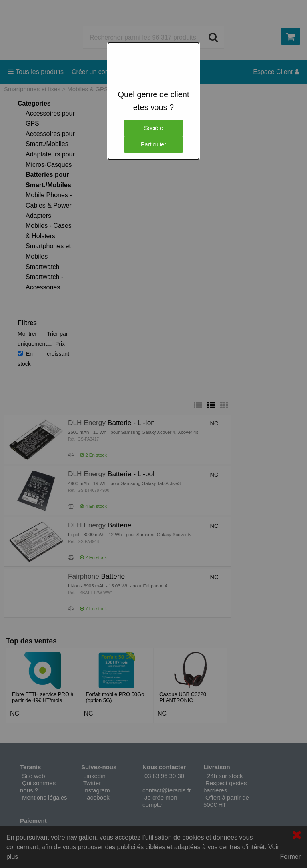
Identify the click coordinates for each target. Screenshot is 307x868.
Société (153, 128)
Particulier (153, 144)
